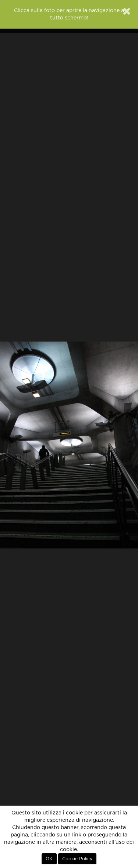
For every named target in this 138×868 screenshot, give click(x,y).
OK (49, 859)
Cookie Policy (77, 859)
